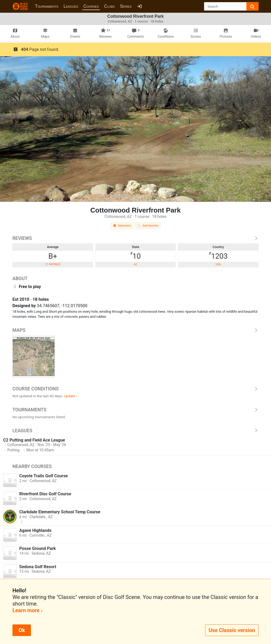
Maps (135, 330)
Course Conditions (135, 389)
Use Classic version (232, 630)
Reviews (135, 238)
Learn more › (27, 610)
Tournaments (47, 6)
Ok (22, 630)
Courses (91, 6)
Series (126, 6)
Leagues (71, 6)
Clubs (109, 6)
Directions (122, 226)
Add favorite (148, 226)
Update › (71, 396)
